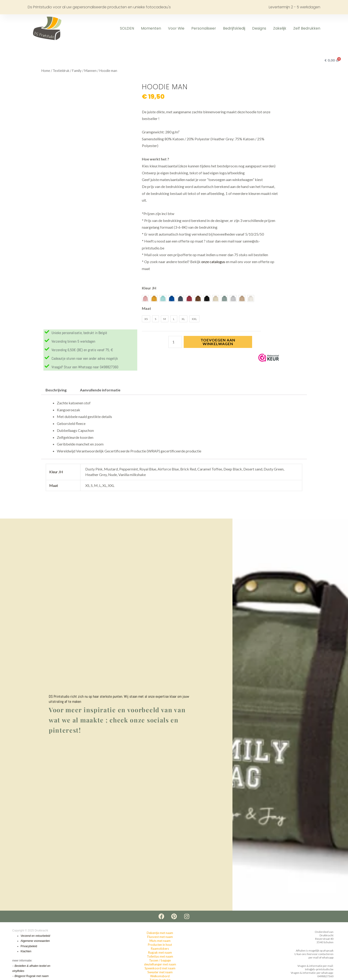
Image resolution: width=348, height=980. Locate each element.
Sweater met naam (160, 972)
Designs (259, 28)
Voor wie (176, 28)
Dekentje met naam (160, 933)
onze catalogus (213, 262)
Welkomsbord (160, 976)
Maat (147, 308)
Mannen (90, 71)
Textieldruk (61, 71)
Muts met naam (160, 941)
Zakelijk (280, 28)
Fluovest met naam (160, 937)
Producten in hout (160, 945)
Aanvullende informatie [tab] (100, 390)
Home (46, 71)
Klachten (26, 952)
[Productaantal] (175, 342)
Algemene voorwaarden (35, 941)
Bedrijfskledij (234, 28)
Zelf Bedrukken (307, 28)
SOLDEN (127, 28)
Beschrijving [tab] (56, 390)
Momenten (151, 28)
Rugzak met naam (160, 953)
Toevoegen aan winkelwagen (218, 342)
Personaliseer (204, 28)
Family (77, 71)
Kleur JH (149, 288)
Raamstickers (160, 949)
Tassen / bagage (160, 961)
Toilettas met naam (160, 957)
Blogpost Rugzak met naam (32, 977)
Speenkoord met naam (160, 968)
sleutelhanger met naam (160, 965)
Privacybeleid (29, 946)
